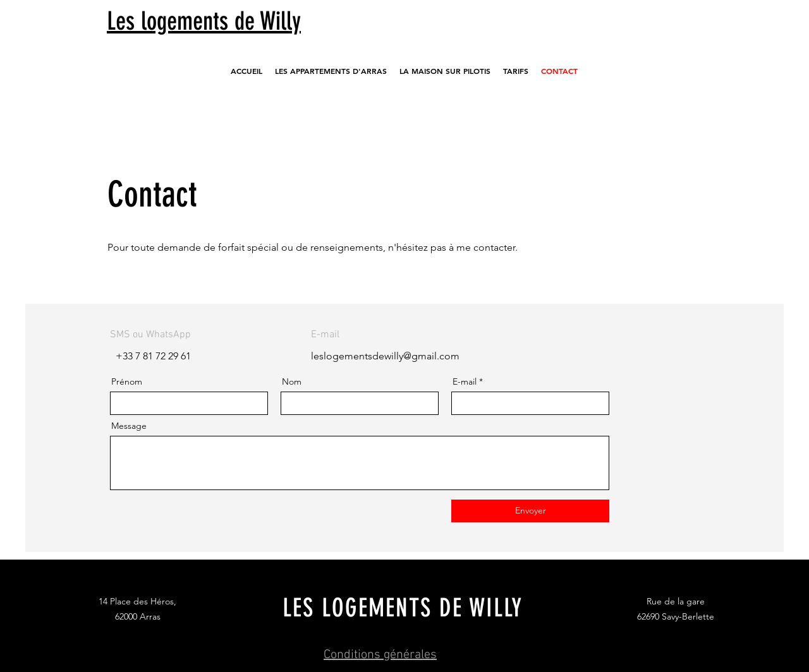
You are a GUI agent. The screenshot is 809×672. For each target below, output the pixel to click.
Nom (292, 381)
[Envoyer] (530, 511)
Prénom (127, 381)
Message (129, 426)
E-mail (465, 381)
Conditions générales (380, 655)
